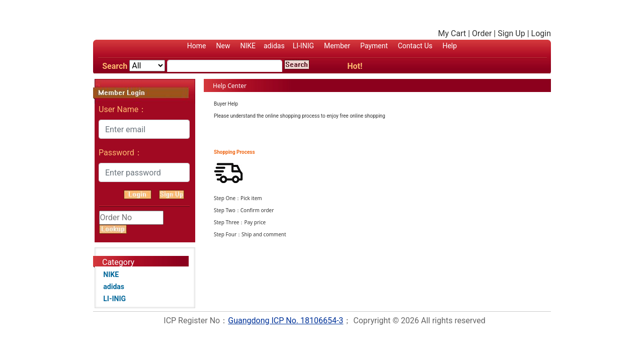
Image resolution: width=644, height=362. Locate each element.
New (223, 46)
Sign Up (511, 33)
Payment (374, 46)
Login (541, 33)
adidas (274, 46)
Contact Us (415, 46)
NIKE (248, 46)
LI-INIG (303, 46)
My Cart (452, 33)
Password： (120, 153)
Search (115, 66)
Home (197, 46)
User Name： (123, 109)
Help (450, 46)
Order (482, 33)
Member (337, 46)
